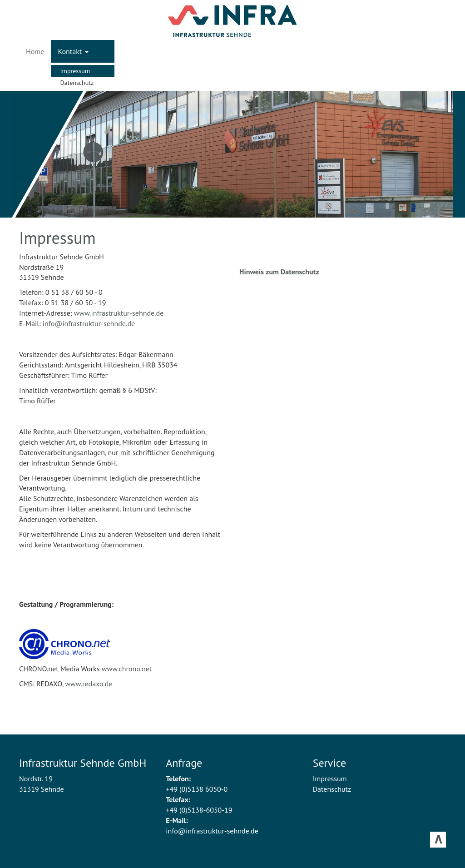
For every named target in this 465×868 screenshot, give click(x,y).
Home (35, 51)
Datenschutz (77, 83)
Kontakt (73, 51)
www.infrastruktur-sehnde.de (119, 313)
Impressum (75, 71)
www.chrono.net (127, 669)
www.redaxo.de (89, 684)
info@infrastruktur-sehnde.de (89, 323)
